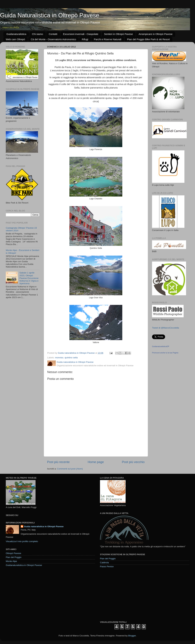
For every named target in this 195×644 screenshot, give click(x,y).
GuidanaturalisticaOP (161, 346)
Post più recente (58, 462)
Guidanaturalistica (16, 34)
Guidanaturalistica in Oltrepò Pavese (24, 565)
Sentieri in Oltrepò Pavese (118, 34)
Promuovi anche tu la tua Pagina (165, 353)
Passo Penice (107, 566)
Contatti (53, 34)
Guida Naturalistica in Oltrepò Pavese (50, 15)
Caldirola (104, 563)
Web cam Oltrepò (15, 39)
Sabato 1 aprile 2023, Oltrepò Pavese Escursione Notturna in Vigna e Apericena (29, 278)
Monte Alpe (11, 561)
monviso (59, 358)
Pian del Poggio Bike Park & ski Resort (148, 39)
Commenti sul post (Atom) (70, 469)
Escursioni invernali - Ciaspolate (81, 34)
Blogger (132, 636)
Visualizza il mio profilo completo (22, 541)
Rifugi (85, 39)
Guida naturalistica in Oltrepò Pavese (44, 526)
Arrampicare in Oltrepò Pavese (156, 34)
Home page (96, 462)
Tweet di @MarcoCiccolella (166, 328)
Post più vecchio (133, 462)
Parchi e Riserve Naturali (108, 39)
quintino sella (71, 358)
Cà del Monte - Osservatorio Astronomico (53, 39)
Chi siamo (38, 34)
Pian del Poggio (14, 557)
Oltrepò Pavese (13, 553)
